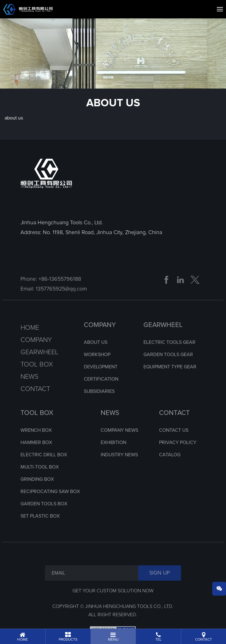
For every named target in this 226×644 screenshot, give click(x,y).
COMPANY (100, 335)
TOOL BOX (37, 423)
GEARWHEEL (163, 335)
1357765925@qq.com (61, 299)
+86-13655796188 (60, 290)
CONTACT (174, 423)
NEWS (110, 423)
